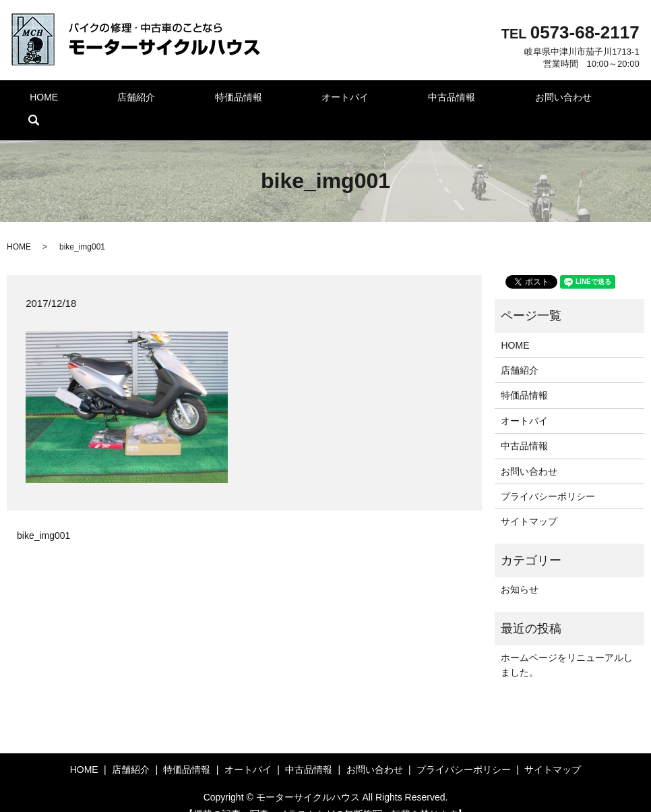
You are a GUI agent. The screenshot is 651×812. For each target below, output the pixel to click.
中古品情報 (414, 100)
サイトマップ (529, 501)
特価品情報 (226, 100)
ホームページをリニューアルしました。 (567, 645)
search (599, 100)
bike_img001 (43, 515)
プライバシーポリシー (548, 476)
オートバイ (320, 100)
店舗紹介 (136, 100)
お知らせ (520, 569)
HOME (56, 100)
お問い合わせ (514, 100)
